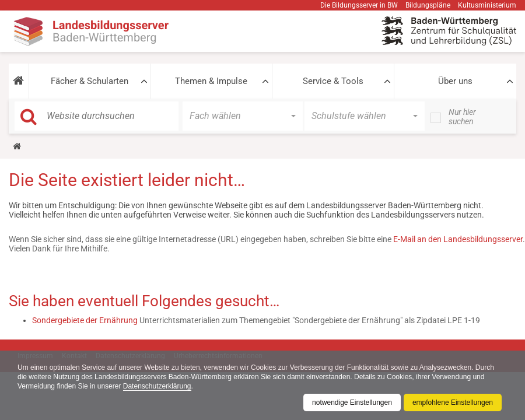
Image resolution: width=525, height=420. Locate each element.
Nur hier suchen (462, 117)
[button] (19, 81)
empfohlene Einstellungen (453, 402)
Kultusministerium (487, 5)
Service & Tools (333, 81)
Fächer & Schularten (90, 81)
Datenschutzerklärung (157, 386)
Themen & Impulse (211, 81)
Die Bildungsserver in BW (359, 5)
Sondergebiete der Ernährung (85, 320)
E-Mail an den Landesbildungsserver (458, 239)
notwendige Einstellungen (352, 402)
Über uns (455, 81)
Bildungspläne (428, 5)
